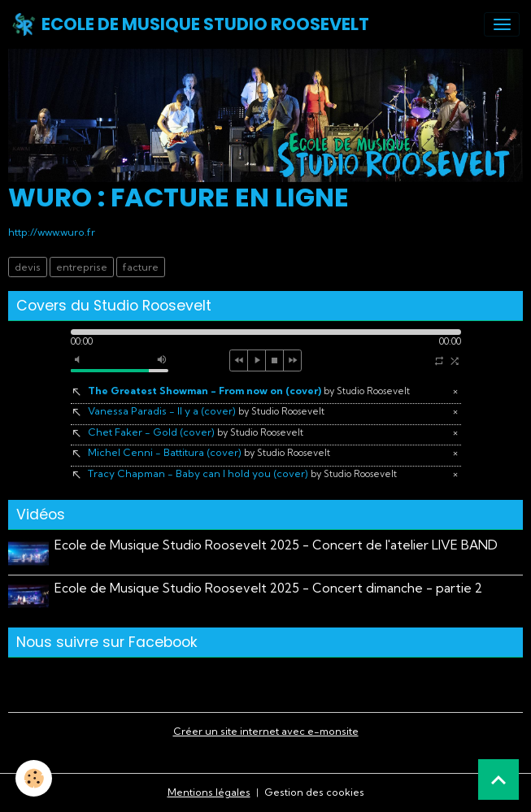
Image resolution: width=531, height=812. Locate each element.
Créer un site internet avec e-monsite (266, 731)
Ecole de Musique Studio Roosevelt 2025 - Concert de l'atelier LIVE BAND (276, 545)
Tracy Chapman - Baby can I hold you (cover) (242, 473)
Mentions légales (209, 792)
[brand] (190, 24)
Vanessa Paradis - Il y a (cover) (206, 411)
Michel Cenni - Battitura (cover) (209, 452)
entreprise (82, 267)
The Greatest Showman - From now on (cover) (249, 391)
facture (141, 267)
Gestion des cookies (314, 792)
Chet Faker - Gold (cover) (196, 432)
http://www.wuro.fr (52, 232)
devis (28, 267)
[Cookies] (35, 778)
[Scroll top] (498, 779)
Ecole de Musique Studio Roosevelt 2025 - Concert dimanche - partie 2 (268, 588)
